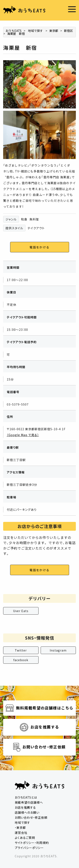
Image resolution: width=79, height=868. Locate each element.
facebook (21, 660)
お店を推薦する (25, 807)
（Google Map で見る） (23, 435)
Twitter (21, 650)
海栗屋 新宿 (16, 34)
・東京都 (20, 828)
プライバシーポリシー (29, 848)
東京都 (54, 31)
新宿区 (68, 31)
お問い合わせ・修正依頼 (31, 817)
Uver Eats (21, 611)
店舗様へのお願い (27, 812)
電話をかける (39, 247)
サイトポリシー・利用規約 (32, 843)
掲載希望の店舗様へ (29, 802)
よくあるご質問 (25, 838)
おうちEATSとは (26, 797)
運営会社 (21, 833)
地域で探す (35, 31)
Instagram (58, 650)
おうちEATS (13, 31)
